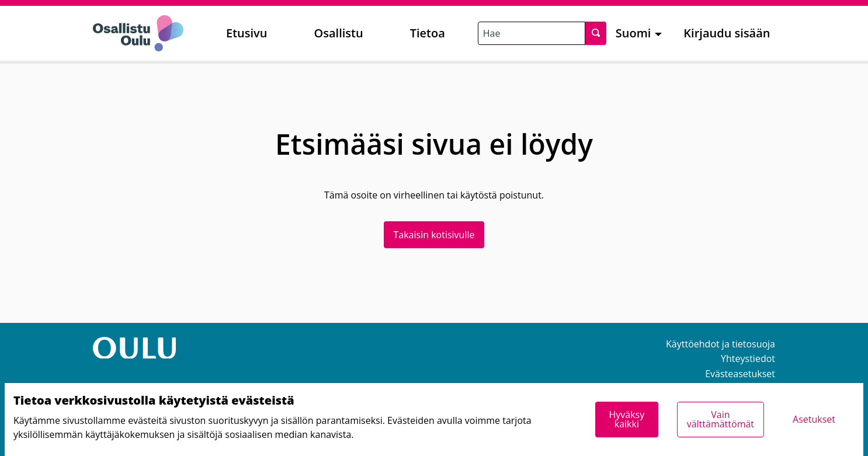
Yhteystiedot (748, 358)
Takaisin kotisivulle (434, 235)
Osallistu (338, 33)
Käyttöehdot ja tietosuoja (721, 344)
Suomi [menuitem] (633, 33)
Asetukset (814, 419)
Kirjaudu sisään (727, 33)
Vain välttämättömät (721, 419)
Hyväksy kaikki (626, 419)
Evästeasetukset (740, 374)
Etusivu (246, 33)
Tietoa (428, 33)
